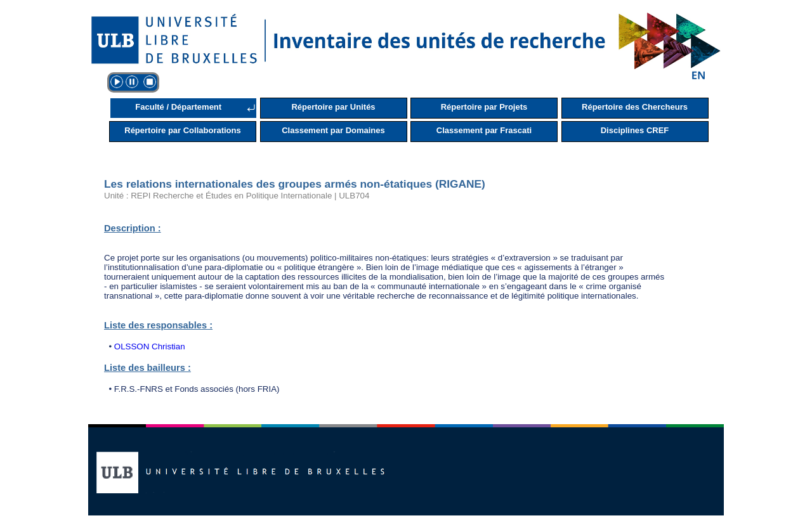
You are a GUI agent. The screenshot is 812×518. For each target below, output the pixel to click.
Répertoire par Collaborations (182, 130)
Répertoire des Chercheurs (635, 107)
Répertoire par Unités (333, 107)
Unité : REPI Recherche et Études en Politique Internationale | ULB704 (237, 196)
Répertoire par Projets (484, 107)
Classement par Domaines (333, 130)
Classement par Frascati (484, 130)
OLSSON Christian (150, 346)
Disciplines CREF (635, 130)
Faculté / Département (178, 107)
